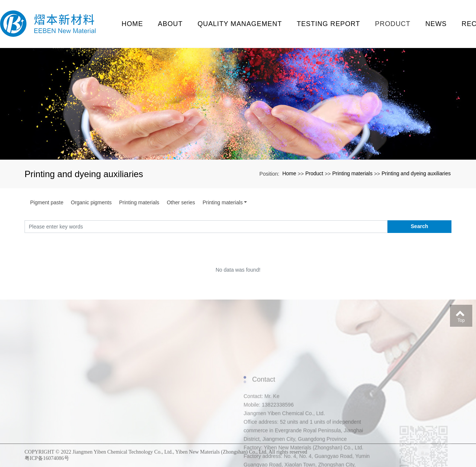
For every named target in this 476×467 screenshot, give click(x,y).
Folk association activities (51, 419)
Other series (181, 202)
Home (132, 24)
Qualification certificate (51, 393)
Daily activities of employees (51, 428)
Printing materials (352, 173)
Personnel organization (51, 402)
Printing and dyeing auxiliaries (416, 173)
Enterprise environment (51, 385)
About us (43, 376)
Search (420, 226)
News (436, 24)
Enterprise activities (51, 410)
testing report (328, 24)
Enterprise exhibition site (51, 436)
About (171, 24)
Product (393, 24)
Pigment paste (47, 202)
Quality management (240, 24)
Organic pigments (91, 202)
